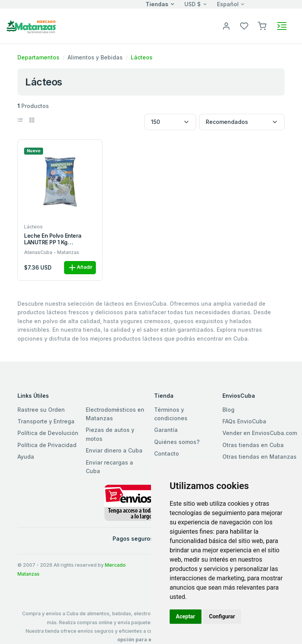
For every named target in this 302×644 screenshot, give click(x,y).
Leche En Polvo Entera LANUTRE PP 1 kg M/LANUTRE (53, 239)
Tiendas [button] (157, 4)
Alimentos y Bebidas (95, 57)
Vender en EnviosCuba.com (260, 433)
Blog (228, 410)
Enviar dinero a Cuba (114, 450)
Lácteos (142, 57)
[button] (262, 25)
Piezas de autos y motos (110, 434)
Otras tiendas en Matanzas (259, 457)
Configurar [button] (222, 616)
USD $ (193, 4)
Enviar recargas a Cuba (109, 467)
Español (228, 4)
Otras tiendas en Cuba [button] (253, 445)
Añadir (80, 268)
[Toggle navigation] (282, 26)
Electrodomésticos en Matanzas (115, 414)
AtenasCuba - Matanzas (52, 252)
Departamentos (38, 57)
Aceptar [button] (186, 616)
